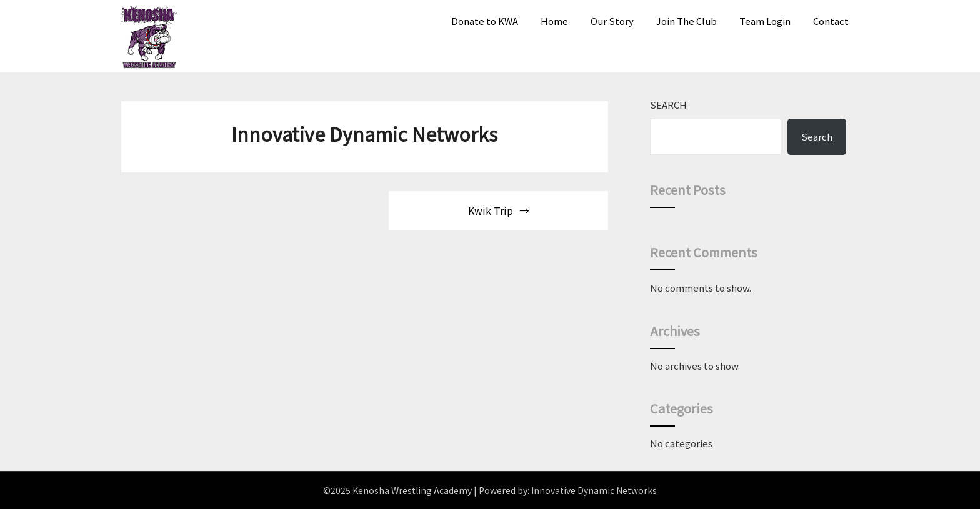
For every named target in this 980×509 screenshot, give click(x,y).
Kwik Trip (491, 210)
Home (554, 21)
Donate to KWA (485, 21)
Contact (831, 21)
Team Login (765, 21)
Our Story (612, 21)
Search (668, 105)
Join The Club (687, 21)
